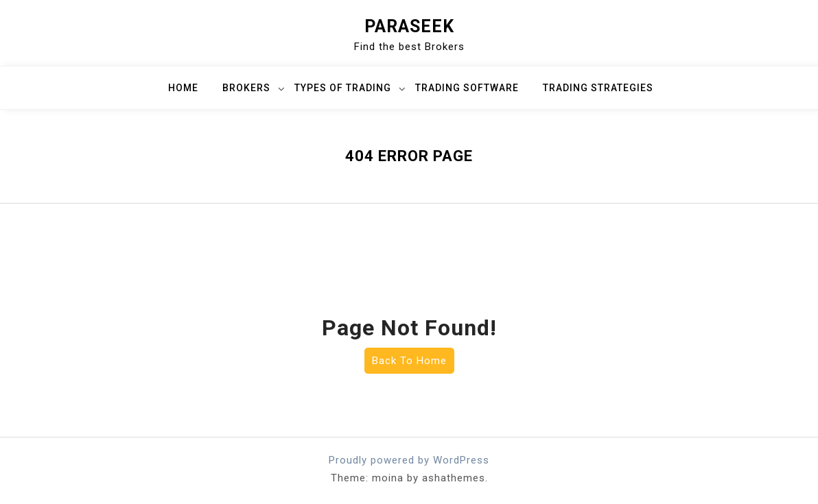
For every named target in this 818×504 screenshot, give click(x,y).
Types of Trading (343, 88)
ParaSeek (409, 26)
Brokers (246, 88)
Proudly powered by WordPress (409, 460)
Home (183, 88)
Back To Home (409, 361)
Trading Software (467, 88)
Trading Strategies (598, 88)
